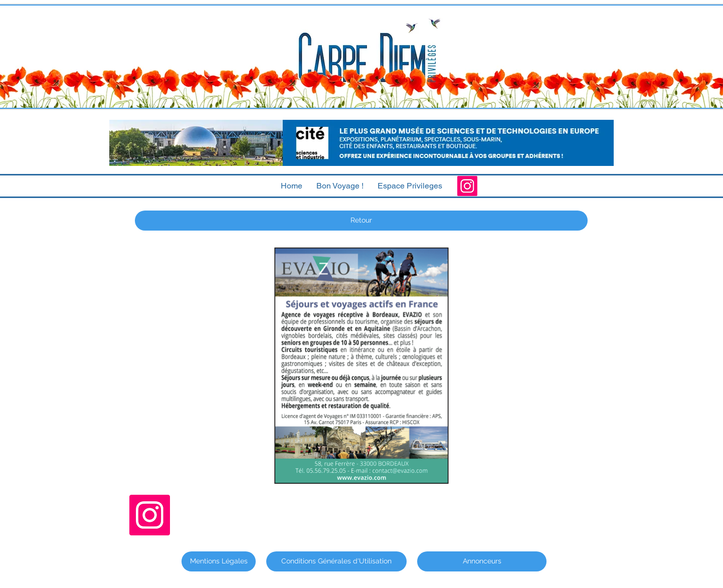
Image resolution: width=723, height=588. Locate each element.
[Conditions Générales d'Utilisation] (336, 561)
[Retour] (361, 221)
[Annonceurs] (482, 561)
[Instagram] (467, 186)
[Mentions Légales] (219, 561)
